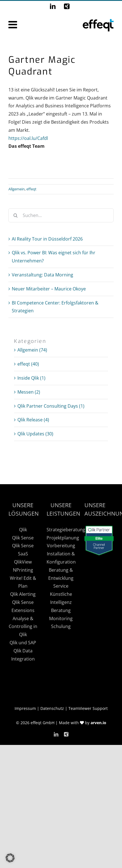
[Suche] (15, 215)
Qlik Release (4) (33, 420)
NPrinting (23, 570)
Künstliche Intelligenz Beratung (61, 602)
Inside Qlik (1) (31, 378)
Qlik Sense (23, 538)
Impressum (25, 708)
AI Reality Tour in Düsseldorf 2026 (47, 239)
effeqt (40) (28, 364)
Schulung (61, 626)
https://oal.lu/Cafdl (28, 138)
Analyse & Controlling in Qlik (23, 627)
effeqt (31, 189)
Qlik (23, 530)
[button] (10, 858)
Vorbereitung (61, 546)
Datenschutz (52, 708)
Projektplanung (63, 538)
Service (61, 586)
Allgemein (17, 189)
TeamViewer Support (88, 708)
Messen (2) (29, 392)
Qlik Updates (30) (35, 434)
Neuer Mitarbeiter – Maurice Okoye (49, 289)
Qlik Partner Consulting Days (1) (51, 406)
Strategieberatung (66, 530)
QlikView (23, 562)
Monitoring (61, 618)
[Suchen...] (61, 215)
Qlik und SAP (23, 643)
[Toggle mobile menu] (13, 25)
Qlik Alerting (23, 594)
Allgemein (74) (32, 350)
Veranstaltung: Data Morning (42, 275)
